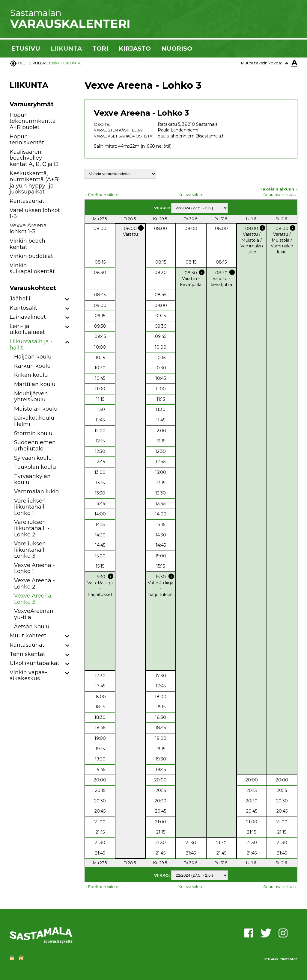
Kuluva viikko (191, 195)
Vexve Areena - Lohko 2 (34, 584)
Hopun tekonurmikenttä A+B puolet (33, 121)
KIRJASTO (135, 49)
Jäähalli (20, 299)
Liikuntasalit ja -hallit (31, 345)
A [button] (287, 63)
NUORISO (177, 49)
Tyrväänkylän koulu (32, 479)
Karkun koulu (32, 366)
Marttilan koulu (35, 384)
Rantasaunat (27, 201)
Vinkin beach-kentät (28, 244)
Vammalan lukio (36, 491)
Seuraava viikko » (280, 195)
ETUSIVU (26, 49)
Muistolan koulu (36, 409)
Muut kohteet (28, 636)
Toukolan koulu (35, 467)
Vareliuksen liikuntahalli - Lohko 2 (32, 528)
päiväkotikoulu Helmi (34, 421)
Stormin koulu (33, 433)
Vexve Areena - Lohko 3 (34, 599)
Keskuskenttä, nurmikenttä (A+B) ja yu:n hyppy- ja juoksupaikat (35, 183)
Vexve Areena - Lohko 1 (34, 568)
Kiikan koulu (31, 375)
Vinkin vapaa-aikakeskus (28, 676)
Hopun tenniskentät (27, 140)
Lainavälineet (28, 317)
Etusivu (54, 63)
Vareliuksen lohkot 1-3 (35, 213)
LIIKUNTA (66, 49)
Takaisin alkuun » (279, 189)
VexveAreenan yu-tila (34, 614)
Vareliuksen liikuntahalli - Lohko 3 (32, 550)
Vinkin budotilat (31, 256)
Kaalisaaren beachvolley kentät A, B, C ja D (34, 158)
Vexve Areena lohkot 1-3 (28, 229)
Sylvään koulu (33, 458)
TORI (100, 49)
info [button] (141, 228)
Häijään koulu (33, 357)
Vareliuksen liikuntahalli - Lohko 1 (32, 507)
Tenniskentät (27, 654)
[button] (67, 300)
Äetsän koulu (32, 627)
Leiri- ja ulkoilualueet (27, 329)
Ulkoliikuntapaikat (34, 663)
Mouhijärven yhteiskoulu (31, 397)
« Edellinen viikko (102, 195)
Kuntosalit (23, 308)
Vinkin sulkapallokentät (32, 269)
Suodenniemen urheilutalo (35, 446)
